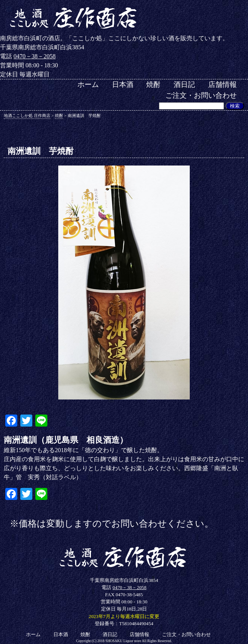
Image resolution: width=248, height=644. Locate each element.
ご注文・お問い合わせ (201, 95)
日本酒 (123, 84)
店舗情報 (222, 84)
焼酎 (153, 84)
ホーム (88, 84)
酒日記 (184, 84)
